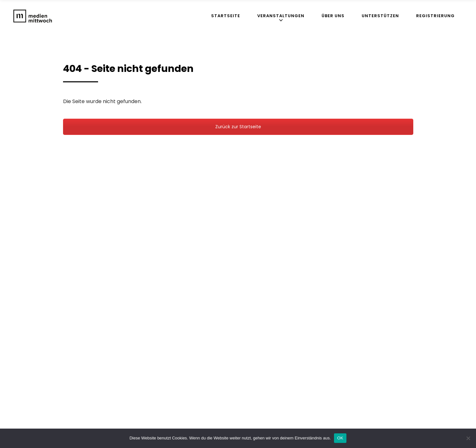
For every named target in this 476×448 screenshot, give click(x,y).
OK (340, 438)
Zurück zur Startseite (238, 127)
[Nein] (468, 438)
